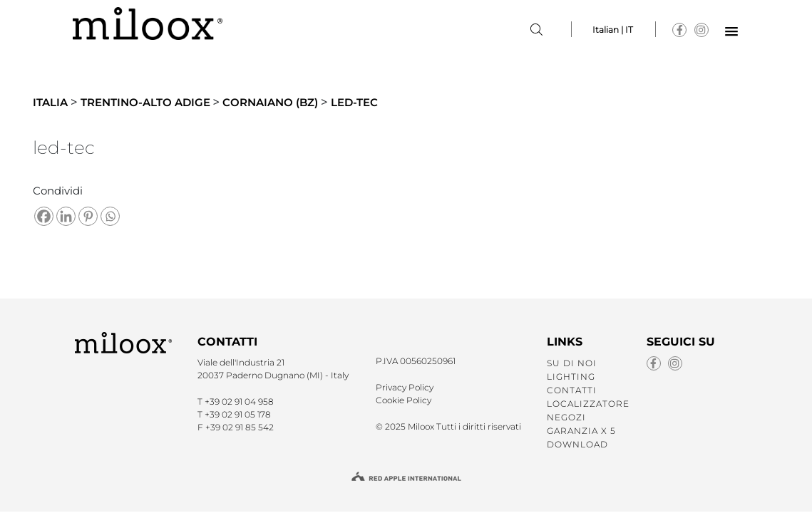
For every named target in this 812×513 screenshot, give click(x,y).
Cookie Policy (404, 400)
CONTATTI (572, 390)
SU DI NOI (572, 363)
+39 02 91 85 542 (240, 427)
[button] (731, 32)
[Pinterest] (88, 216)
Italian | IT (613, 30)
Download (577, 444)
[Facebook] (44, 216)
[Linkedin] (66, 216)
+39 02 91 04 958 (239, 401)
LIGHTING (571, 377)
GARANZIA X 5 (581, 431)
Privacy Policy (405, 387)
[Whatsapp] (110, 216)
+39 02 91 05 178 (238, 414)
